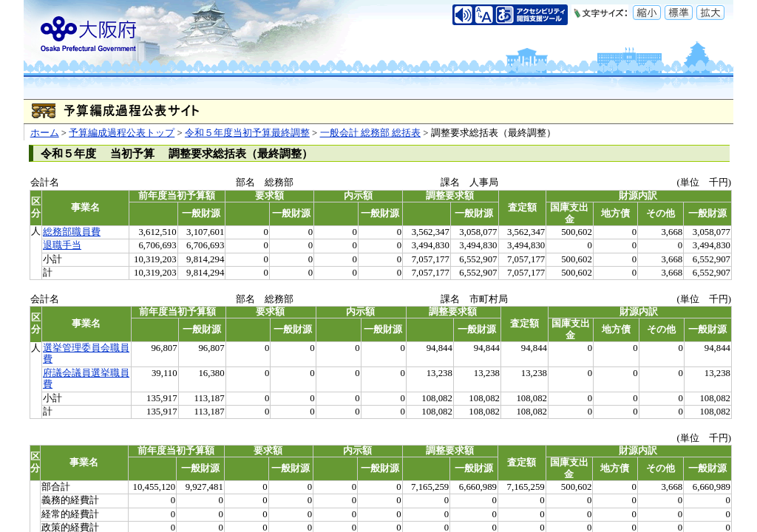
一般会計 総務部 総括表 (370, 133)
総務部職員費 (72, 232)
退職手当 (62, 245)
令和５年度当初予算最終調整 (247, 133)
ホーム (45, 133)
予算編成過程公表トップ (122, 133)
